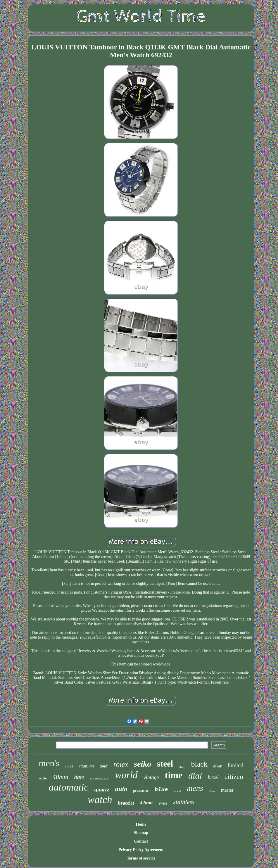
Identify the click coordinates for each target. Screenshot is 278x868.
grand (177, 791)
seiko (143, 764)
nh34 (69, 766)
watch (100, 800)
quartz (102, 790)
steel (165, 764)
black (199, 764)
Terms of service (141, 858)
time (174, 775)
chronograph (100, 778)
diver (218, 766)
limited (236, 765)
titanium (87, 766)
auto (121, 789)
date (79, 777)
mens (195, 788)
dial (195, 776)
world (126, 775)
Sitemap (141, 833)
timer (212, 791)
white (43, 778)
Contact (141, 841)
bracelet (126, 803)
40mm (61, 777)
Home (141, 824)
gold (104, 766)
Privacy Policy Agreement (141, 850)
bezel (213, 777)
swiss (163, 803)
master (227, 790)
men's (49, 763)
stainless (184, 802)
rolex (121, 764)
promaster (141, 791)
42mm (146, 803)
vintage (151, 777)
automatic (68, 787)
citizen (234, 777)
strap (182, 767)
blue (161, 790)
